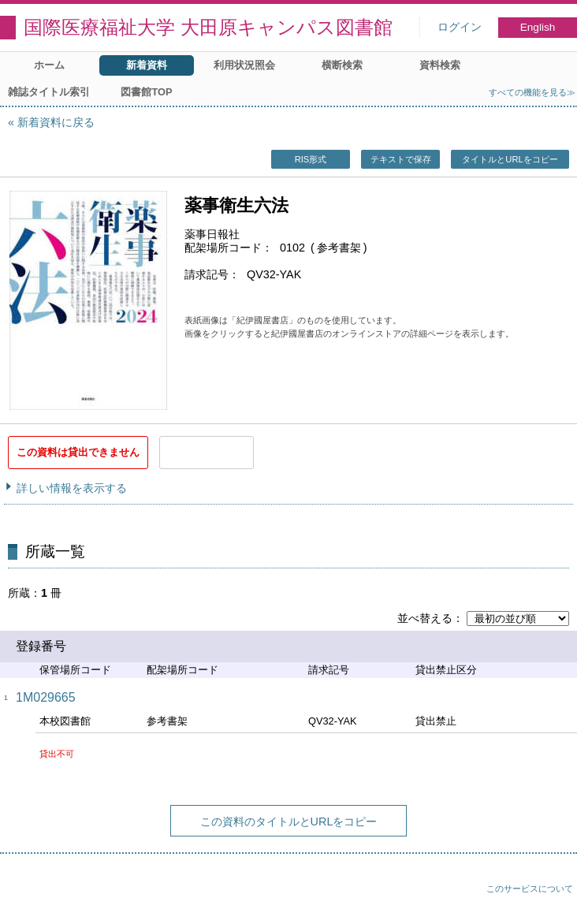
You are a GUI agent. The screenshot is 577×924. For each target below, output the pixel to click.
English (538, 27)
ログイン (460, 27)
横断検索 (342, 65)
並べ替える (425, 618)
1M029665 (46, 697)
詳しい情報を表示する (72, 488)
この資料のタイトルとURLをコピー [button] (289, 822)
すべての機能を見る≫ (532, 92)
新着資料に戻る (56, 122)
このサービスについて (530, 889)
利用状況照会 (244, 65)
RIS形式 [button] (311, 159)
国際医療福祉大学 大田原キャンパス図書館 (208, 27)
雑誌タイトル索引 (49, 92)
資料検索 (440, 65)
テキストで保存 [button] (401, 159)
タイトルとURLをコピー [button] (510, 159)
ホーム (49, 65)
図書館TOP (146, 92)
